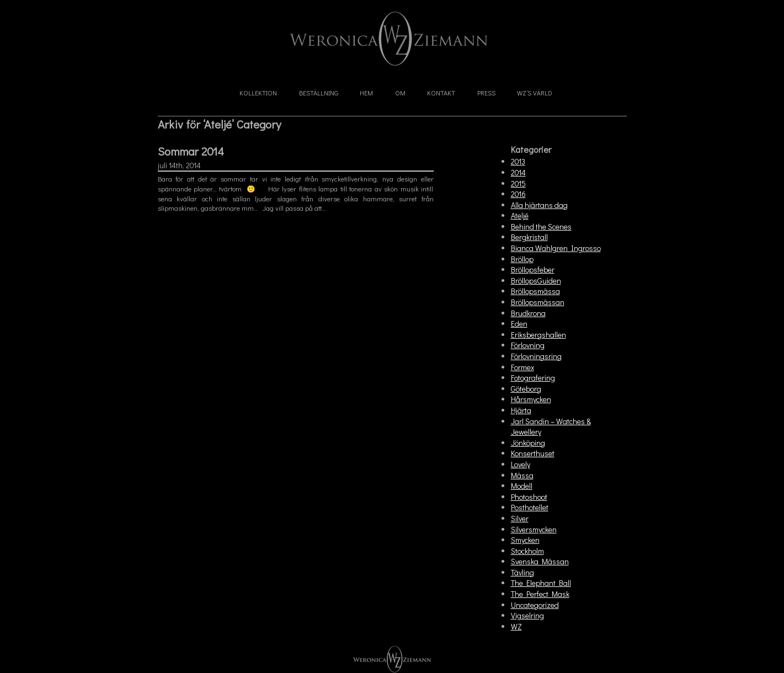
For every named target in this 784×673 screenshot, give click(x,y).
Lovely (521, 464)
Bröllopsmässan (538, 302)
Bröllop (522, 259)
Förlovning (528, 345)
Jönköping (528, 443)
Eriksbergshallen (538, 335)
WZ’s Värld (535, 93)
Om (400, 93)
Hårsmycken (531, 399)
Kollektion (258, 93)
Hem (366, 93)
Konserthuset (533, 453)
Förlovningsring (536, 356)
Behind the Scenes (541, 226)
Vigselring (527, 615)
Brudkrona (528, 313)
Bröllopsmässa (535, 291)
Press (486, 93)
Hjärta (521, 410)
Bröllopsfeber (533, 269)
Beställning (319, 93)
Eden (519, 324)
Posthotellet (530, 507)
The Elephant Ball (541, 583)
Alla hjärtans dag (539, 205)
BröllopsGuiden (536, 281)
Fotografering (533, 378)
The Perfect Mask (540, 594)
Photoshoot (529, 497)
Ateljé (520, 215)
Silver (520, 518)
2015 (518, 183)
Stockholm (527, 551)
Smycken (525, 540)
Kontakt (441, 93)
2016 (518, 194)
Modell (522, 486)
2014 (518, 172)
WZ (516, 626)
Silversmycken (534, 529)
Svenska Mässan (540, 561)
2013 (518, 161)
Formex (522, 367)
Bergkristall (529, 237)
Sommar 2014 (191, 151)
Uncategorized (535, 605)
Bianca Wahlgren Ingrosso (556, 248)
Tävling (522, 572)
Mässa (522, 475)
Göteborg (526, 389)
